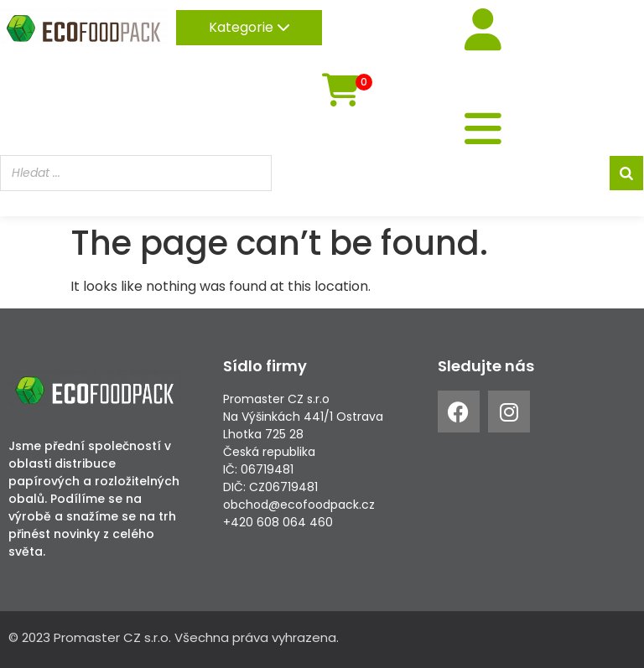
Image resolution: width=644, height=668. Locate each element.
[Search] (626, 173)
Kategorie (249, 27)
